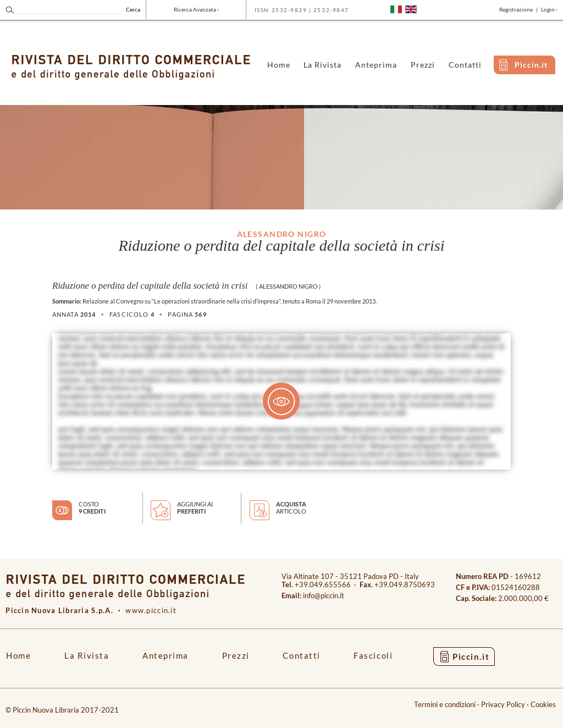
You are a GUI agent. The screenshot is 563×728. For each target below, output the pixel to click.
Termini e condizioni (445, 705)
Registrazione (516, 9)
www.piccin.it (151, 611)
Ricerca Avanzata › (196, 9)
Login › (549, 9)
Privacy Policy (503, 705)
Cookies (543, 705)
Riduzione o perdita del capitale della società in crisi (150, 286)
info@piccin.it (324, 596)
